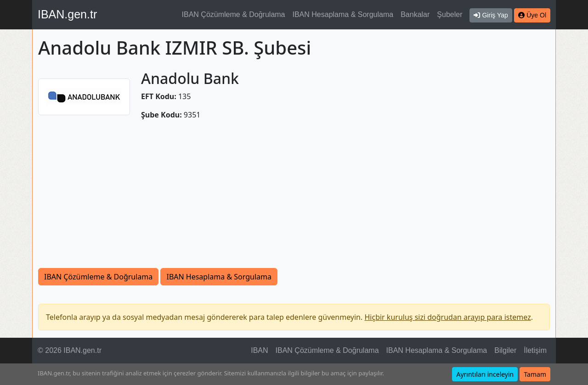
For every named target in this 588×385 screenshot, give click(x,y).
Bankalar (415, 14)
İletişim (535, 350)
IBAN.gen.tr (67, 14)
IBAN (259, 350)
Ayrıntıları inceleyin (485, 374)
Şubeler (449, 14)
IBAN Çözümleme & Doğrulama (234, 14)
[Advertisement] (294, 199)
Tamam (535, 374)
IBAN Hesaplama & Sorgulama (343, 14)
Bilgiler (505, 350)
